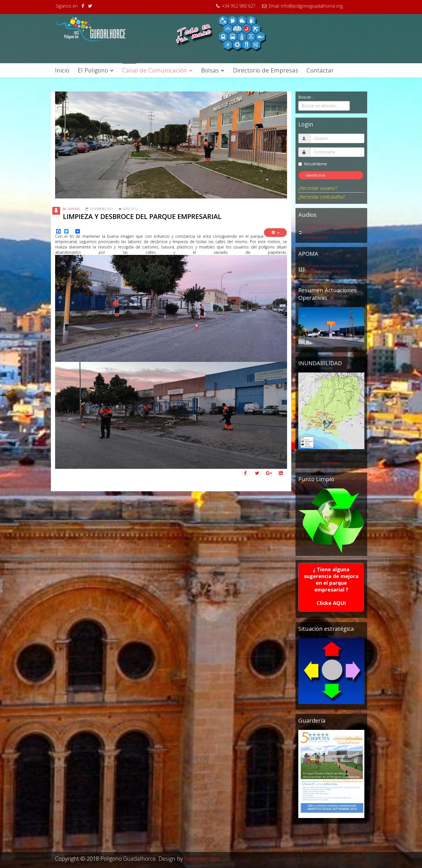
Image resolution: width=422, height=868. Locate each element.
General (74, 209)
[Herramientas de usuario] (275, 233)
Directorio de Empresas (266, 70)
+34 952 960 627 (239, 6)
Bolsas (210, 70)
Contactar (320, 70)
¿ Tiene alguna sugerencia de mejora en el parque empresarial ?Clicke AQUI (331, 586)
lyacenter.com (202, 859)
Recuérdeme (313, 164)
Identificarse (316, 175)
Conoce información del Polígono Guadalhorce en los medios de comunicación (333, 232)
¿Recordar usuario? (318, 188)
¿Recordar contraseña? (321, 197)
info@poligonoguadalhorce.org (312, 6)
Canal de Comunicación (155, 70)
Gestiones (331, 463)
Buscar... (306, 97)
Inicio (62, 70)
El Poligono (93, 70)
